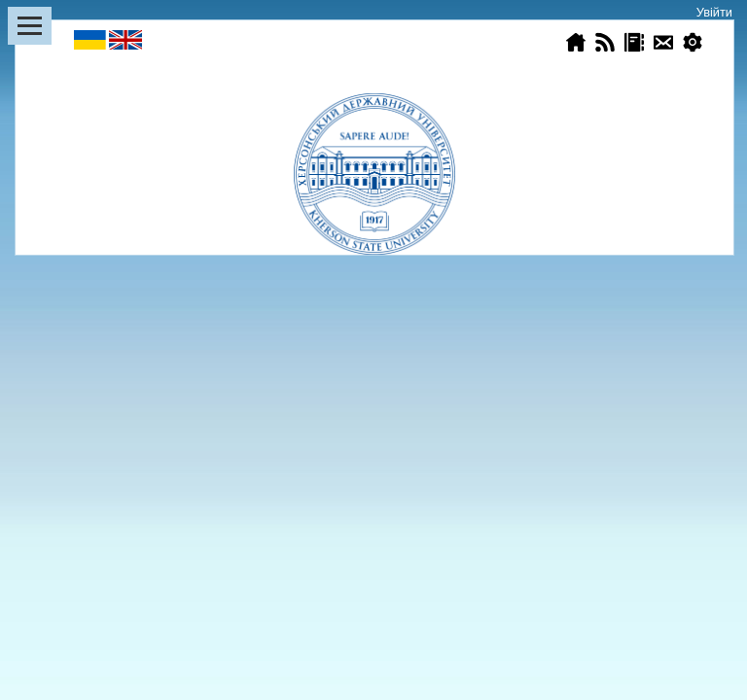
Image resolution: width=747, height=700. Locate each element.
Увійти (714, 12)
